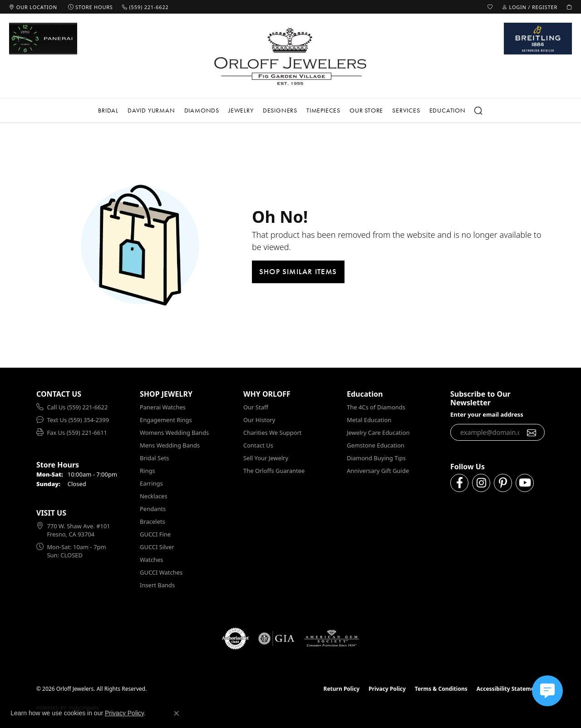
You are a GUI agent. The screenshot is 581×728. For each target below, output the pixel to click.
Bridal (108, 110)
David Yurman (151, 110)
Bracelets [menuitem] (153, 521)
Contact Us (258, 445)
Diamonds (202, 110)
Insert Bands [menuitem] (157, 585)
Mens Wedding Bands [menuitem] (170, 445)
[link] (33, 7)
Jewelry (241, 110)
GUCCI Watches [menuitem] (161, 572)
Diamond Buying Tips (376, 458)
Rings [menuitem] (148, 471)
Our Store (366, 110)
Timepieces (323, 110)
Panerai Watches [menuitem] (163, 407)
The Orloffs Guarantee (274, 471)
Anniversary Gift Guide (378, 471)
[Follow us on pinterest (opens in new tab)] (503, 483)
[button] (490, 7)
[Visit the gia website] (276, 639)
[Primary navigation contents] (290, 111)
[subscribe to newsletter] (532, 433)
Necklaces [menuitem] (154, 496)
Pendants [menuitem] (153, 509)
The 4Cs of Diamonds (376, 407)
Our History (259, 420)
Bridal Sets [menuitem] (154, 458)
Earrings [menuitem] (151, 483)
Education (448, 110)
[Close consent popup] (177, 713)
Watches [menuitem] (151, 560)
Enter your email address (487, 414)
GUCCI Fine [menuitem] (155, 534)
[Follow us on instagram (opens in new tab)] (481, 483)
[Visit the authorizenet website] (236, 639)
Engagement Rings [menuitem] (166, 420)
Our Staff (256, 407)
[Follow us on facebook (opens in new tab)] (459, 483)
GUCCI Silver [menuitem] (157, 547)
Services (406, 110)
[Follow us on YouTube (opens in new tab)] (525, 483)
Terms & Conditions (441, 689)
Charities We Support (272, 433)
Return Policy (342, 689)
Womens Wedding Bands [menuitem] (174, 433)
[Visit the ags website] (332, 639)
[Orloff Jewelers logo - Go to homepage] (290, 56)
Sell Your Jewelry (266, 458)
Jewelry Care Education (378, 433)
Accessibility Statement (508, 689)
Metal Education (369, 420)
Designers (280, 110)
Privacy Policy (387, 689)
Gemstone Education (376, 445)
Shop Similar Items (298, 271)
